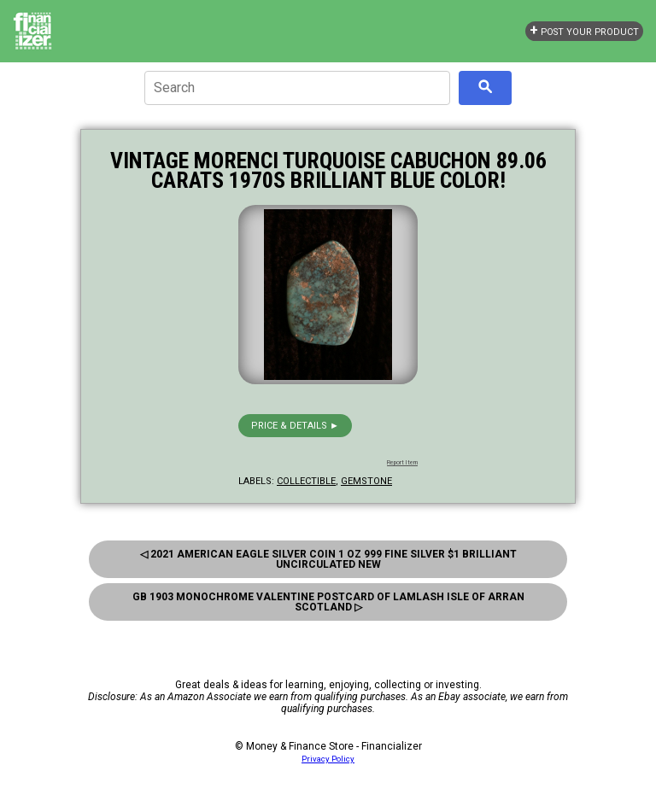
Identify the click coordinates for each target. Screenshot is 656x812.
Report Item (402, 463)
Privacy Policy (328, 759)
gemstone (366, 481)
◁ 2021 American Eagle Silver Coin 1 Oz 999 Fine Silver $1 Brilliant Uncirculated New (328, 559)
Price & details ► (295, 426)
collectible (306, 481)
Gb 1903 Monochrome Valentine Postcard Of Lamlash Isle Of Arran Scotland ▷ (328, 602)
